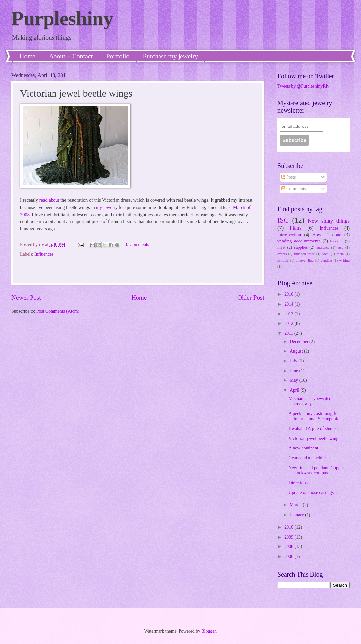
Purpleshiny (62, 18)
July (294, 361)
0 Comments (138, 245)
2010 (289, 527)
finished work (304, 254)
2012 (289, 323)
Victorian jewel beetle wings (314, 438)
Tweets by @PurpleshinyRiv (303, 86)
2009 (289, 537)
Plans (295, 228)
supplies (301, 247)
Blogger (208, 631)
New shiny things (329, 221)
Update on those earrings (311, 492)
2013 (289, 314)
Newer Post (26, 298)
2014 (289, 304)
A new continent (303, 448)
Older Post (251, 298)
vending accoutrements (299, 241)
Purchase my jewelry (171, 56)
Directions (298, 483)
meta (340, 254)
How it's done (327, 235)
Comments (294, 189)
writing (344, 260)
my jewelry (107, 207)
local (326, 254)
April (295, 390)
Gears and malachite (307, 458)
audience (323, 247)
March (296, 505)
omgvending (305, 260)
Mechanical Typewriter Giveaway (309, 401)
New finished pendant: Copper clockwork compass (316, 471)
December (300, 342)
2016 (289, 294)
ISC (283, 220)
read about (49, 200)
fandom (336, 241)
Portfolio (118, 56)
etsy (340, 247)
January (297, 515)
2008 (289, 547)
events (282, 254)
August (297, 351)
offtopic (283, 260)
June (295, 371)
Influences (44, 254)
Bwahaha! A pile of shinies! (314, 429)
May (295, 380)
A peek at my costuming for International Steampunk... (315, 416)
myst (281, 247)
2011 (289, 333)
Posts (289, 177)
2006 (289, 556)
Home (27, 56)
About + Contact (71, 56)
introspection (289, 235)
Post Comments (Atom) (58, 311)
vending (327, 260)
